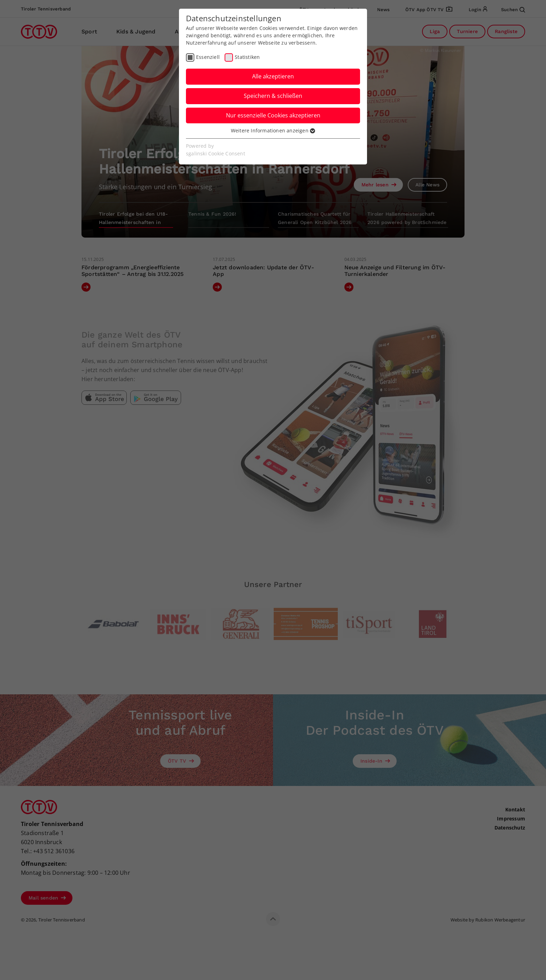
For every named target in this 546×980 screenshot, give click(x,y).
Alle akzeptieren (273, 76)
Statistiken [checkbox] (247, 57)
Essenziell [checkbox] (208, 57)
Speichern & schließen (273, 96)
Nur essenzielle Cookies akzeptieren (273, 115)
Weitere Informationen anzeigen (273, 130)
